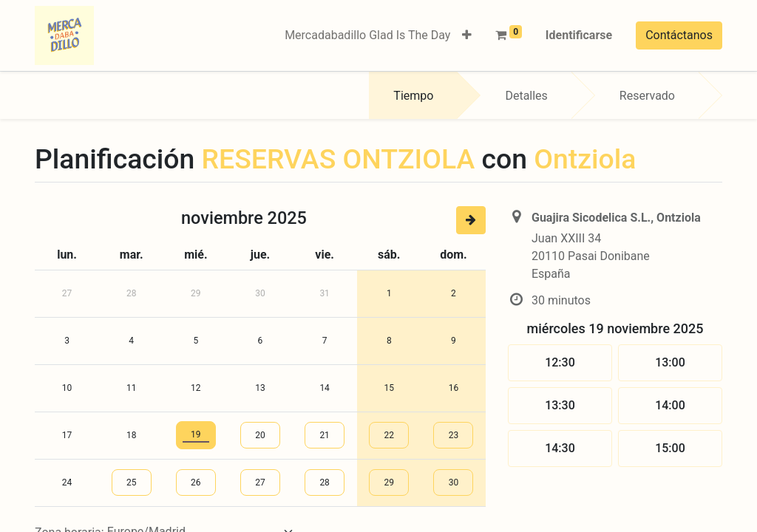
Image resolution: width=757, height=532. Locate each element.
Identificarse (579, 35)
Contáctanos (679, 35)
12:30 (560, 362)
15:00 (670, 448)
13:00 (670, 362)
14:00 (670, 405)
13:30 (560, 405)
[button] (467, 35)
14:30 (560, 448)
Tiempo (413, 96)
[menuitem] (367, 35)
